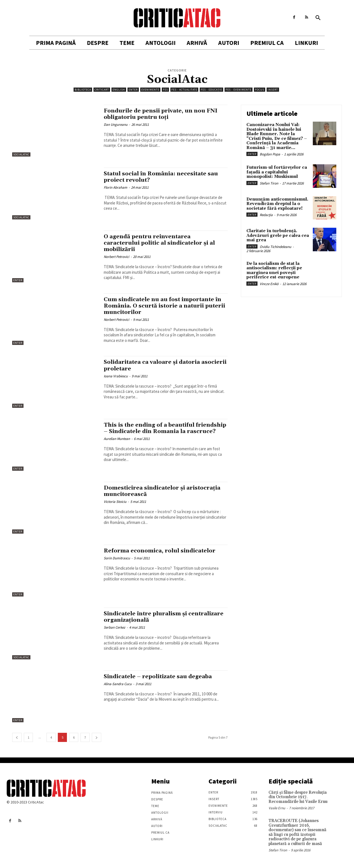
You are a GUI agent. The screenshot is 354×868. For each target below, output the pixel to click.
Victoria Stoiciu (115, 502)
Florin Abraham (115, 187)
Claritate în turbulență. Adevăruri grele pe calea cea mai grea (278, 235)
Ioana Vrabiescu (116, 376)
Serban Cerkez (114, 627)
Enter (133, 90)
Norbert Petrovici (116, 257)
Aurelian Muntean (117, 445)
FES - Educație (211, 90)
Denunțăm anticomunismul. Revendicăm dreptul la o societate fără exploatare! (277, 204)
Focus (260, 90)
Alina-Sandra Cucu (118, 684)
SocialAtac (21, 154)
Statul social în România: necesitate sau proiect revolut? (164, 177)
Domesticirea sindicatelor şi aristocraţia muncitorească (165, 491)
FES (165, 90)
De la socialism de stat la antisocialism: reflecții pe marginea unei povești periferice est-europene (274, 271)
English (119, 90)
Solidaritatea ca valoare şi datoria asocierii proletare (155, 365)
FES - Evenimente (239, 90)
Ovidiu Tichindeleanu (275, 247)
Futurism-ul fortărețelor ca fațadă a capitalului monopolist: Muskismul (277, 172)
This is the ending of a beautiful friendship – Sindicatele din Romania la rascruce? (164, 431)
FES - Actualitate (184, 90)
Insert (273, 90)
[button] (318, 18)
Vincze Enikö (269, 284)
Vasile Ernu (277, 808)
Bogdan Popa (270, 154)
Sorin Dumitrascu (117, 558)
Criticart (102, 90)
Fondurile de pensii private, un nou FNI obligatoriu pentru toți (163, 114)
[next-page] (97, 737)
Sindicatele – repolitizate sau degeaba (161, 677)
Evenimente (150, 90)
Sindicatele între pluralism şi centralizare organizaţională (148, 617)
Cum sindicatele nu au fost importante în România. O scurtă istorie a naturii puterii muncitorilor (165, 306)
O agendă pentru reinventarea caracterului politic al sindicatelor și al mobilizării (163, 243)
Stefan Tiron (269, 183)
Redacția (266, 215)
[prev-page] (17, 737)
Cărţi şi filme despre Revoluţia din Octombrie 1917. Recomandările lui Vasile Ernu (298, 797)
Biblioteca (83, 90)
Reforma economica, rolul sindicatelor (162, 551)
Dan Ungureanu (116, 125)
